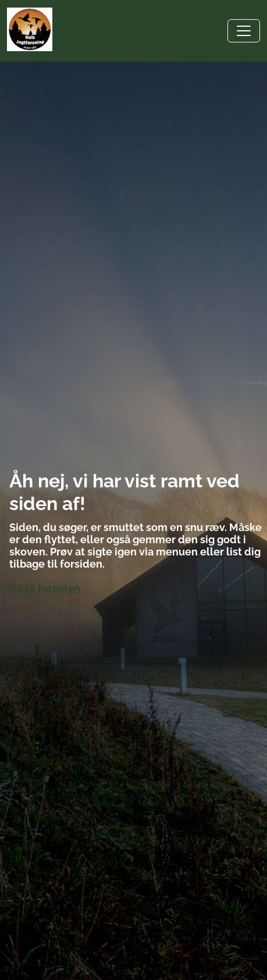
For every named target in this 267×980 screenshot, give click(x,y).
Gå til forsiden (45, 588)
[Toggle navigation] (244, 31)
